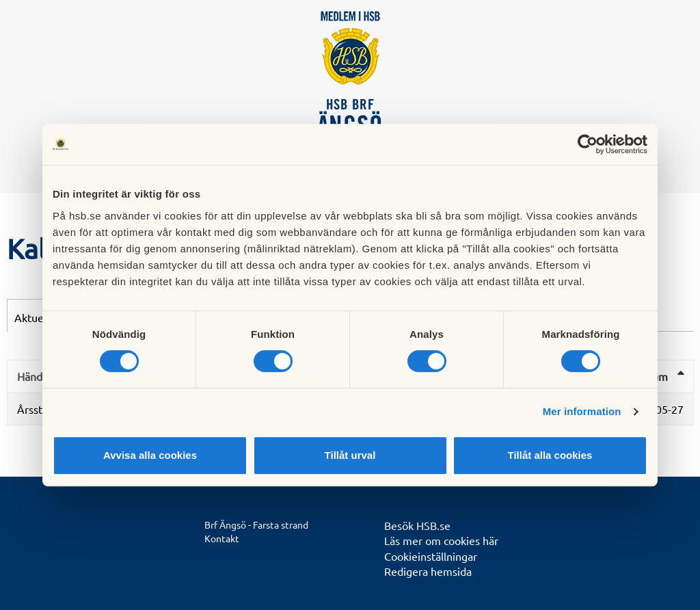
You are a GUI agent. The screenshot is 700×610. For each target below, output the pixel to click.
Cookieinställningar (431, 556)
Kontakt (222, 538)
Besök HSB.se (417, 525)
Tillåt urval (350, 455)
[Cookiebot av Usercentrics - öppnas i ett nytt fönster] (588, 144)
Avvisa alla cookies (150, 455)
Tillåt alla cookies (550, 455)
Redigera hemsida (428, 571)
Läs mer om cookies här (441, 540)
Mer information (582, 411)
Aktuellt (34, 317)
